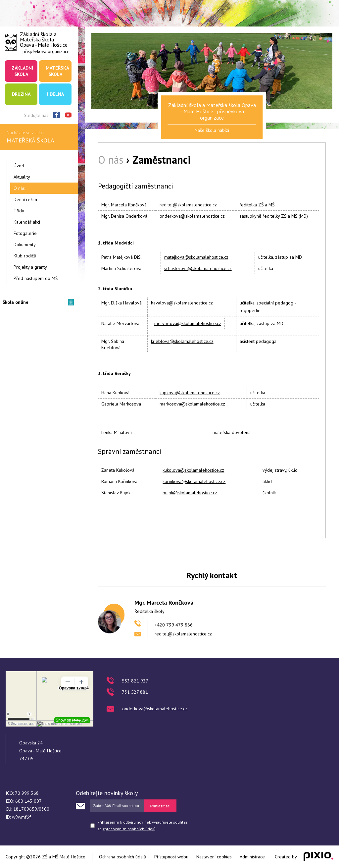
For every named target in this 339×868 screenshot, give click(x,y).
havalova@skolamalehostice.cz (182, 303)
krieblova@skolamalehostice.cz (182, 341)
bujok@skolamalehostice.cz (190, 493)
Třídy (19, 211)
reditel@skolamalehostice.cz (188, 205)
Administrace (252, 857)
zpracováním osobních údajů (129, 829)
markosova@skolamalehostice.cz (192, 404)
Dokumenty (25, 244)
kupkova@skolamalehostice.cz (190, 393)
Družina (21, 94)
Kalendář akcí (27, 222)
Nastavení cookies (214, 857)
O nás (19, 188)
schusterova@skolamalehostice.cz (198, 268)
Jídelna (55, 94)
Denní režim (25, 199)
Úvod (19, 166)
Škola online (16, 302)
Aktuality (22, 177)
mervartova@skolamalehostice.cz (188, 323)
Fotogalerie (25, 233)
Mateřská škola (57, 71)
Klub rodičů (25, 256)
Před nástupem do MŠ (36, 278)
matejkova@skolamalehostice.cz (196, 257)
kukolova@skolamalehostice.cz (193, 470)
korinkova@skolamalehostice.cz (194, 481)
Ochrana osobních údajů (123, 857)
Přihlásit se (160, 806)
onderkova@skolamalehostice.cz (192, 216)
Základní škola (22, 71)
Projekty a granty (30, 267)
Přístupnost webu (171, 857)
